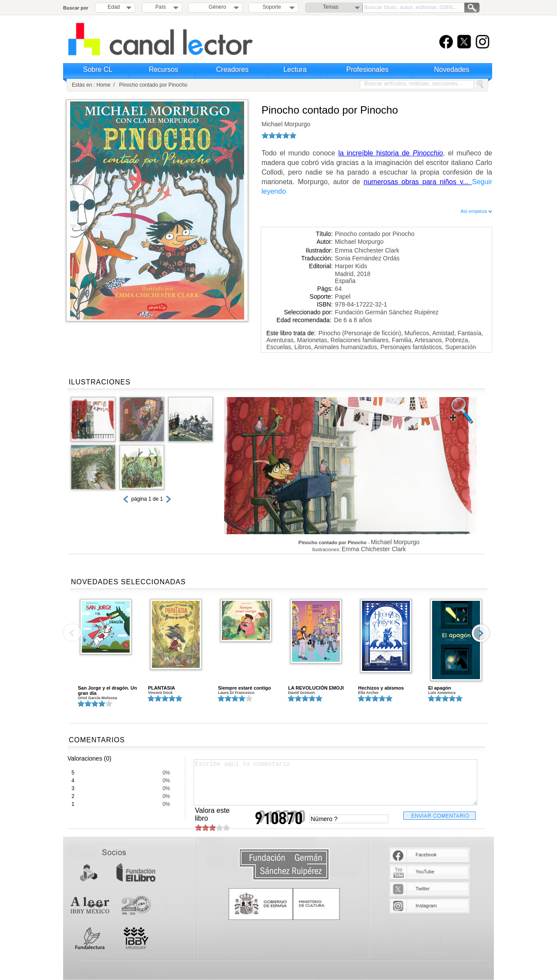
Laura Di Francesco (236, 693)
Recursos (164, 69)
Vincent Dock (160, 693)
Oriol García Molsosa (97, 698)
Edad (114, 7)
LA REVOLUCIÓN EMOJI (316, 688)
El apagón (440, 688)
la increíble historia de (390, 153)
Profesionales (367, 69)
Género (216, 7)
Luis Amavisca (442, 693)
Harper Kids (351, 266)
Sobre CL (98, 69)
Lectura (295, 69)
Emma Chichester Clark (367, 250)
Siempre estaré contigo (245, 688)
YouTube (425, 872)
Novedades (452, 69)
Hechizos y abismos (381, 688)
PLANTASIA (161, 688)
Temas (331, 7)
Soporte (272, 7)
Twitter (423, 889)
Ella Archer (368, 693)
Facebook (426, 855)
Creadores (233, 69)
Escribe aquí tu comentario (336, 782)
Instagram (426, 906)
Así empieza (476, 211)
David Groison (302, 693)
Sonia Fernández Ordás (367, 258)
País (161, 7)
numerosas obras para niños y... (418, 182)
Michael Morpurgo (286, 124)
